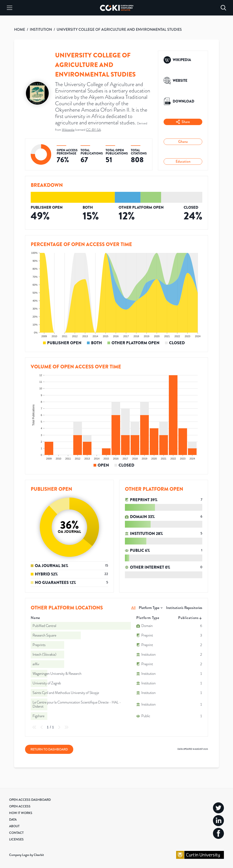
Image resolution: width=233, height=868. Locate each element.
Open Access (20, 806)
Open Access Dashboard (30, 800)
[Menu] (10, 8)
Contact (16, 833)
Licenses (16, 839)
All (133, 608)
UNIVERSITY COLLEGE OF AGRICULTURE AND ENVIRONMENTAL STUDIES (119, 30)
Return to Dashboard (49, 749)
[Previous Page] (42, 727)
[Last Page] (66, 727)
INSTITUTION (41, 30)
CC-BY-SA (93, 130)
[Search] (223, 8)
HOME (20, 30)
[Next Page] (59, 727)
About (14, 826)
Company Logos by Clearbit (27, 855)
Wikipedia (68, 130)
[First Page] (34, 727)
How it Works (21, 813)
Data (13, 819)
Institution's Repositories (184, 608)
